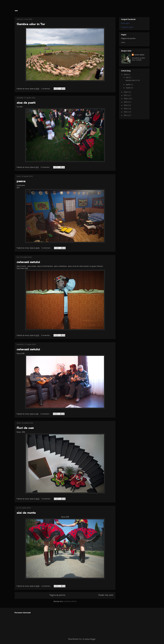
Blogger (93, 639)
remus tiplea (139, 55)
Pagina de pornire (57, 595)
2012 (126, 112)
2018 (126, 92)
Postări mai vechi (106, 595)
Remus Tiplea (125, 23)
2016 (126, 99)
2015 (126, 102)
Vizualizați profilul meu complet (138, 59)
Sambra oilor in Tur (31, 24)
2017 (126, 95)
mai (127, 77)
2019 (126, 75)
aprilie (128, 84)
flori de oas (25, 428)
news (123, 42)
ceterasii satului (28, 262)
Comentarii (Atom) (70, 602)
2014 (126, 105)
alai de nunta (26, 513)
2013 (126, 109)
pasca (21, 181)
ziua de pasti (26, 103)
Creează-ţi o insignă (127, 27)
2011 (126, 115)
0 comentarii (46, 89)
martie (128, 88)
